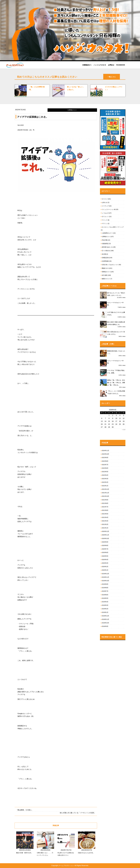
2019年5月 (105, 598)
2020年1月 (105, 570)
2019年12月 (106, 574)
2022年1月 (105, 486)
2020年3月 (105, 563)
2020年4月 (105, 560)
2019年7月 (105, 591)
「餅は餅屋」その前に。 (25, 810)
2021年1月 (105, 528)
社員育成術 (105, 261)
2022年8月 (105, 461)
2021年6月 (105, 510)
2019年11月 (106, 577)
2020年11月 (106, 535)
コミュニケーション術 (109, 209)
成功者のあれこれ (107, 247)
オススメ (105, 199)
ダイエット (105, 217)
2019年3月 (105, 605)
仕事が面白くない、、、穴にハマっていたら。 (45, 854)
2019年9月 (105, 584)
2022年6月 (105, 468)
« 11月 (124, 430)
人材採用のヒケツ (107, 233)
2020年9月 (105, 542)
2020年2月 (105, 567)
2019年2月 (105, 609)
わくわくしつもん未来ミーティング (113, 227)
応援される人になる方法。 (86, 853)
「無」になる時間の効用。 (37, 88)
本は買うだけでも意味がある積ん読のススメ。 (66, 854)
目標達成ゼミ (87, 65)
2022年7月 (105, 465)
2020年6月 (105, 552)
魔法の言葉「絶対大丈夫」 (24, 853)
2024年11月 (106, 451)
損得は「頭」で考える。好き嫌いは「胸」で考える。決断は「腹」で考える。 (116, 383)
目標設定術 (105, 258)
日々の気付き (106, 251)
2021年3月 (105, 521)
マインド (105, 220)
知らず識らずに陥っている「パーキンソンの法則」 (78, 813)
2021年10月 (106, 496)
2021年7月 (105, 507)
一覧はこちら (112, 77)
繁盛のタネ (105, 268)
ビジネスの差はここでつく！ (114, 88)
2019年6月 (105, 595)
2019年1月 (105, 612)
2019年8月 (105, 588)
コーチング (105, 206)
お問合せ (111, 65)
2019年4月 (105, 602)
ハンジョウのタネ (100, 65)
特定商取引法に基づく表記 (112, 637)
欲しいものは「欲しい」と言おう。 (76, 88)
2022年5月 (105, 472)
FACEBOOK (121, 65)
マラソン (105, 224)
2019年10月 (106, 581)
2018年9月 (105, 626)
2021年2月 (105, 524)
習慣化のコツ (106, 272)
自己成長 (105, 275)
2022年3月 (105, 479)
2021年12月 (106, 489)
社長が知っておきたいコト (110, 265)
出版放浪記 (105, 244)
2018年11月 (106, 619)
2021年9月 (105, 500)
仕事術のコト (106, 237)
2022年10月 (106, 454)
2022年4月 (105, 475)
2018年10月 (106, 623)
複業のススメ (106, 279)
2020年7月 (105, 549)
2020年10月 (106, 538)
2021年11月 (106, 493)
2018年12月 (106, 616)
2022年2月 (105, 482)
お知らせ (105, 202)
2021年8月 (105, 503)
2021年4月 (105, 517)
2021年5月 (105, 514)
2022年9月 (105, 458)
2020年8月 (105, 545)
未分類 (104, 254)
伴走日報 (105, 240)
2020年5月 (105, 556)
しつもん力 (105, 213)
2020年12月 (106, 531)
